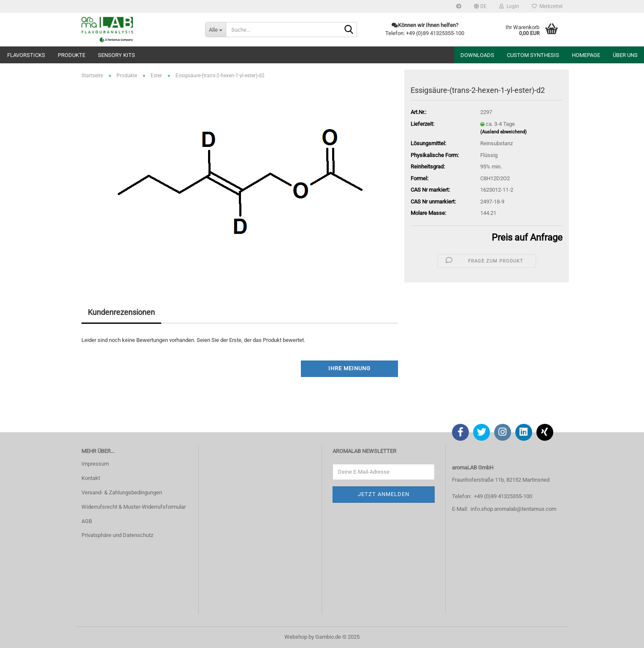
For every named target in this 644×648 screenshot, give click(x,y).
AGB (87, 521)
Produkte (72, 55)
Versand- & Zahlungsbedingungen (122, 492)
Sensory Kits (116, 55)
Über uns (625, 55)
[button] (480, 6)
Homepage (586, 55)
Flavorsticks (26, 55)
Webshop (296, 637)
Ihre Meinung (349, 368)
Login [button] (509, 6)
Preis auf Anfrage (527, 237)
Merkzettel (547, 6)
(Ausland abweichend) (503, 132)
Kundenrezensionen (121, 312)
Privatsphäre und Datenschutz (117, 535)
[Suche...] (215, 30)
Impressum (95, 464)
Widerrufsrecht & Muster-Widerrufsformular (134, 507)
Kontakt (91, 478)
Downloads (477, 55)
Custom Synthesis (533, 55)
